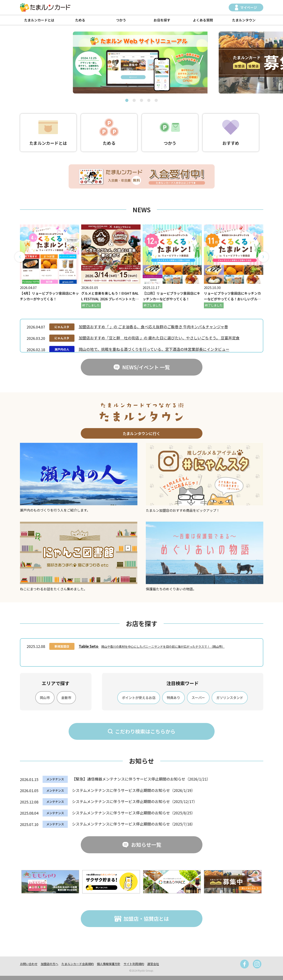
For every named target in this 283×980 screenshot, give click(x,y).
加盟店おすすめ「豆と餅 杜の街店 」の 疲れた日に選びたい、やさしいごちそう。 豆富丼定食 (159, 338)
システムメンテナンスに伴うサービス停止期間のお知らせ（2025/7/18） (134, 824)
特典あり (173, 698)
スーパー (198, 698)
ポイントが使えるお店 (139, 698)
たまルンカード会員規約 (78, 964)
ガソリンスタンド (230, 698)
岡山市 (45, 698)
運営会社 (153, 964)
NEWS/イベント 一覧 (146, 367)
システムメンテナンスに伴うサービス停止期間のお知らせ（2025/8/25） (134, 813)
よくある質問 (203, 20)
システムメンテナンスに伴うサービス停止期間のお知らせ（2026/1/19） (134, 790)
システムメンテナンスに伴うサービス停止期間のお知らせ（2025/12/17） (135, 801)
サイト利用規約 (134, 964)
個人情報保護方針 (109, 964)
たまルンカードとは (39, 20)
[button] (127, 100)
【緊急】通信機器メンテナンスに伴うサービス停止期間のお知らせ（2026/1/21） (141, 779)
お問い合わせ (29, 964)
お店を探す (162, 20)
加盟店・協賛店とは (146, 919)
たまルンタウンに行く (141, 433)
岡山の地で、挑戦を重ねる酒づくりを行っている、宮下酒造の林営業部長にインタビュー (154, 349)
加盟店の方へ (50, 964)
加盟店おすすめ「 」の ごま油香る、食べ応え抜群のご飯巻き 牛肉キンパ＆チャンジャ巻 (153, 327)
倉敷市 (66, 698)
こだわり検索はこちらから (145, 731)
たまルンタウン (244, 20)
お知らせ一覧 (146, 845)
